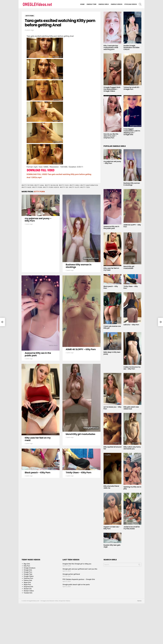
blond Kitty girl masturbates (80, 434)
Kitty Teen (86, 187)
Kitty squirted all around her (112, 448)
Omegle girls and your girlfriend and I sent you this (80, 569)
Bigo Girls (27, 564)
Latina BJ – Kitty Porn (131, 325)
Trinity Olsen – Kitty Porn (78, 473)
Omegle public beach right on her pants (76, 585)
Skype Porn (27, 585)
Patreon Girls (28, 580)
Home (82, 4)
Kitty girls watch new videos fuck (131, 408)
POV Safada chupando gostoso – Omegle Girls (79, 579)
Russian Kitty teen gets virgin (112, 546)
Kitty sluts (75, 187)
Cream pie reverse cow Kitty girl (112, 327)
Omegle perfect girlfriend (71, 574)
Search (139, 565)
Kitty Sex (65, 187)
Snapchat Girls (28, 587)
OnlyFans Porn (28, 578)
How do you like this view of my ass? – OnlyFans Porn (111, 136)
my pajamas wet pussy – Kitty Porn (38, 220)
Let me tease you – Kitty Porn (112, 408)
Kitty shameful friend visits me (111, 487)
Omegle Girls (104, 4)
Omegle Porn (28, 572)
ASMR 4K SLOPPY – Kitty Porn (81, 349)
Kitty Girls (75, 185)
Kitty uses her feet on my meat (38, 439)
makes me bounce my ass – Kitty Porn (132, 368)
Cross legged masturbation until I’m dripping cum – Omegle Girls (132, 132)
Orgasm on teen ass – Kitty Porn (112, 528)
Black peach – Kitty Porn (38, 473)
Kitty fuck (64, 185)
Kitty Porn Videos (52, 187)
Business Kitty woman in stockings (79, 266)
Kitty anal (40, 185)
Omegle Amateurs (30, 568)
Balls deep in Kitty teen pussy (112, 353)
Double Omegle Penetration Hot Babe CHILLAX (131, 47)
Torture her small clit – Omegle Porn (132, 88)
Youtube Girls (28, 593)
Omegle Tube (91, 4)
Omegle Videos (117, 4)
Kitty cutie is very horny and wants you (132, 448)
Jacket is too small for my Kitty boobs (132, 528)
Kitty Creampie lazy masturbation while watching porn (111, 47)
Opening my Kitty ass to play (132, 488)
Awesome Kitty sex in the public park (38, 354)
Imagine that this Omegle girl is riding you (77, 564)
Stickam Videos (131, 4)
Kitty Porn (38, 187)
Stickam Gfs (28, 589)
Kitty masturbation (90, 185)
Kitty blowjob (52, 185)
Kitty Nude (27, 187)
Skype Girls (27, 582)
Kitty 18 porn (28, 185)
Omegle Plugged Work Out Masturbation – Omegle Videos (112, 89)
